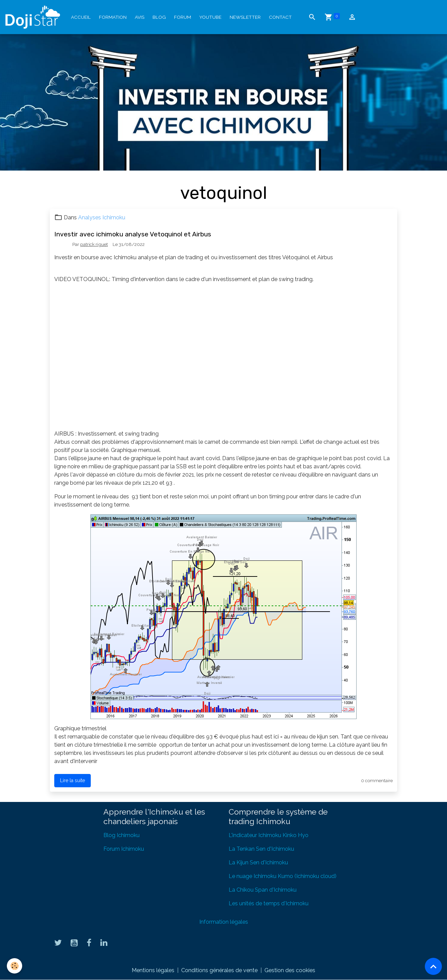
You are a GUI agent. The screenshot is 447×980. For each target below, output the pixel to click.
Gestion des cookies (290, 970)
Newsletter (245, 17)
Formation (113, 17)
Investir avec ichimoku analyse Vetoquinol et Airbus (133, 234)
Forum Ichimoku (124, 849)
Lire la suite (73, 780)
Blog (159, 17)
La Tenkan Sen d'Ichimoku (261, 849)
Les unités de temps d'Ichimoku (269, 903)
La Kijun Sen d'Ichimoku (258, 862)
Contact (280, 17)
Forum (183, 17)
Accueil (81, 17)
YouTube (210, 17)
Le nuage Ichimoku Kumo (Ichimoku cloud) (283, 876)
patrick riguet (94, 244)
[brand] (34, 17)
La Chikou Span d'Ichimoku (263, 890)
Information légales (224, 922)
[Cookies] (15, 966)
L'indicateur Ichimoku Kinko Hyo (269, 835)
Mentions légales (153, 970)
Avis (140, 17)
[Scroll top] (433, 966)
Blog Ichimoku (121, 835)
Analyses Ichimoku (102, 217)
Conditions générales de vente (219, 970)
